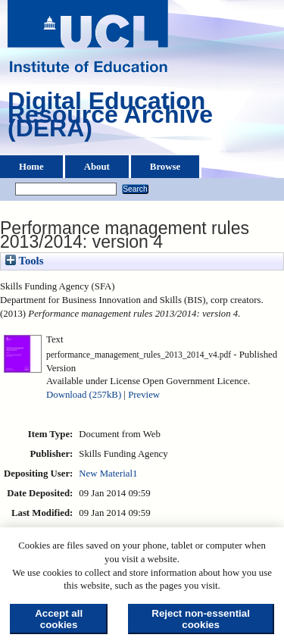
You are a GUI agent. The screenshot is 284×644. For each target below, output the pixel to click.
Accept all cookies (59, 619)
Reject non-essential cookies (201, 619)
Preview (144, 395)
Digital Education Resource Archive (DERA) (110, 118)
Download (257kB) (84, 395)
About (97, 167)
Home (31, 167)
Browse (165, 167)
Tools (24, 261)
